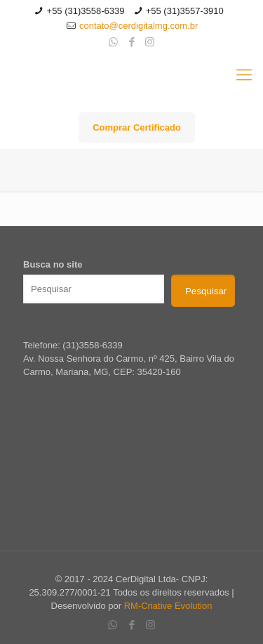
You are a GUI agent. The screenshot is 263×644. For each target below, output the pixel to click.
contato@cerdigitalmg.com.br (139, 26)
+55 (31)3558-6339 (86, 11)
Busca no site (53, 264)
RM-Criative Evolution (168, 606)
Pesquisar (206, 291)
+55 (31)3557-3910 (185, 11)
